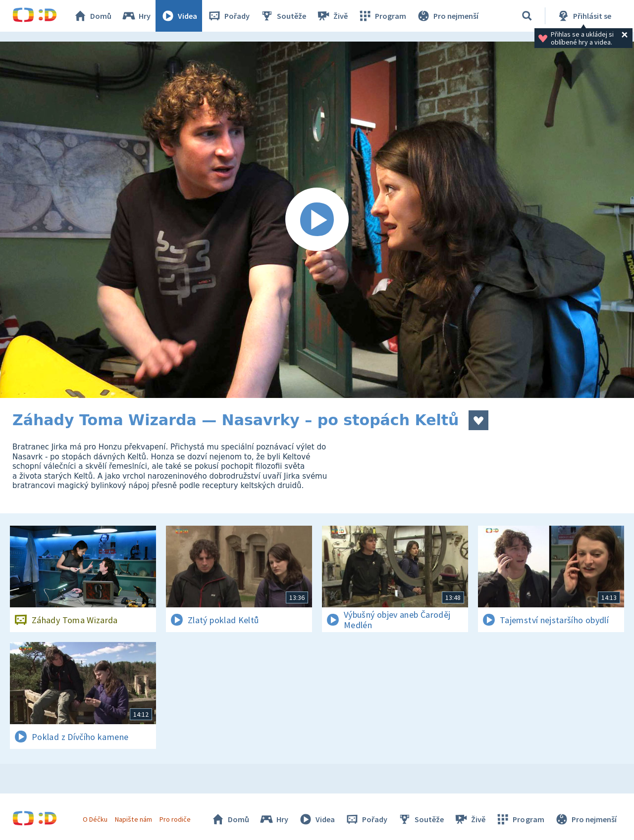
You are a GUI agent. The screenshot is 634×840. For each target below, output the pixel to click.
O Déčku (95, 819)
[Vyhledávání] (527, 16)
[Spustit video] (317, 220)
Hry (136, 16)
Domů (92, 16)
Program (382, 16)
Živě (332, 16)
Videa (179, 16)
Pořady (228, 16)
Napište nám (133, 819)
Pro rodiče (175, 819)
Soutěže (283, 16)
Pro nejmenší (447, 16)
